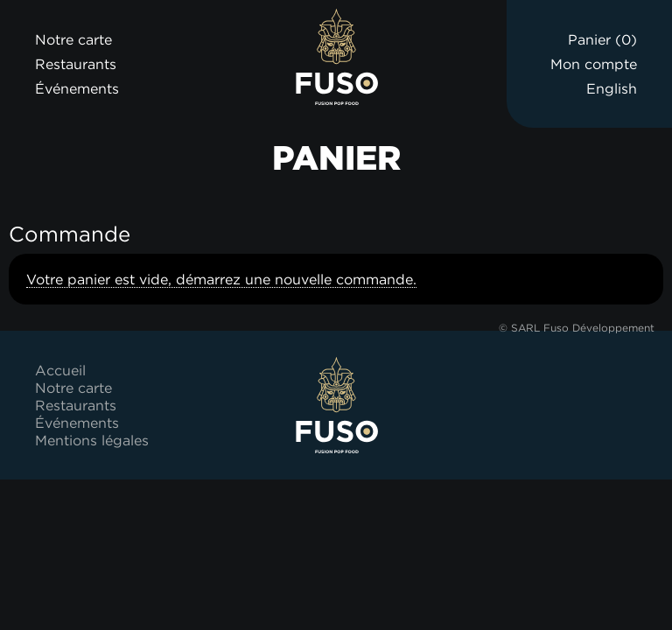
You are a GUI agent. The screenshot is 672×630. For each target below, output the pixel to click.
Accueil (60, 370)
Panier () (602, 39)
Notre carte (73, 39)
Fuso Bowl (336, 57)
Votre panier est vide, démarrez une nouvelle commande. (221, 279)
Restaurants (76, 64)
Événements (77, 88)
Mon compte (594, 64)
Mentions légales (92, 440)
